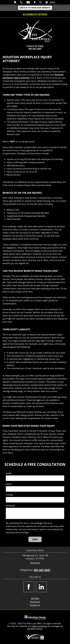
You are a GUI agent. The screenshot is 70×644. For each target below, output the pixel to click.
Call (21, 2)
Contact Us (35, 605)
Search (40, 2)
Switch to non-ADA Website (35, 8)
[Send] (35, 539)
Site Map (35, 598)
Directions (35, 563)
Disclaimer (35, 602)
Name (9, 474)
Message (10, 506)
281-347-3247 (35, 49)
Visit (35, 2)
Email (28, 2)
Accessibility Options (35, 14)
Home (15, 2)
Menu (52, 2)
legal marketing (39, 626)
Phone (9, 495)
